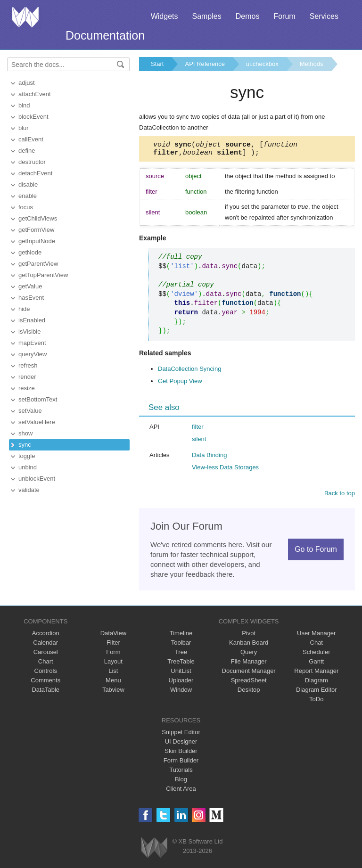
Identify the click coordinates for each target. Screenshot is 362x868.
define (27, 151)
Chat (317, 645)
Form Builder (181, 763)
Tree (181, 655)
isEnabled (32, 320)
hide (24, 309)
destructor (32, 162)
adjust (27, 83)
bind (24, 105)
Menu (113, 683)
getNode (30, 252)
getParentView (38, 264)
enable (28, 196)
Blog (181, 782)
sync (25, 445)
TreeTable (181, 664)
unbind (28, 467)
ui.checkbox (262, 64)
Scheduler (317, 655)
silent (199, 442)
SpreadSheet (249, 683)
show (25, 433)
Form (113, 655)
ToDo (316, 702)
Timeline (181, 636)
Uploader (181, 683)
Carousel (46, 655)
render (27, 377)
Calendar (45, 645)
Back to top (340, 496)
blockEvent (33, 117)
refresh (28, 365)
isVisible (29, 332)
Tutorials (181, 773)
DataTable (45, 692)
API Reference (205, 64)
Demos (248, 16)
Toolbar (181, 645)
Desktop (249, 692)
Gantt (316, 664)
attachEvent (35, 94)
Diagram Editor (317, 692)
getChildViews (38, 218)
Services (324, 16)
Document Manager (249, 674)
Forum (284, 16)
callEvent (31, 139)
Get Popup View (180, 384)
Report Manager (316, 674)
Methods (312, 64)
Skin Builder (181, 754)
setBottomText (38, 399)
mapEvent (32, 343)
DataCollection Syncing (189, 372)
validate (29, 490)
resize (27, 388)
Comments (45, 683)
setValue (30, 411)
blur (24, 128)
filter (198, 430)
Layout (113, 664)
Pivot (249, 636)
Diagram (317, 683)
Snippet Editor (181, 735)
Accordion (46, 636)
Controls (46, 674)
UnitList (181, 674)
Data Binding (209, 458)
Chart (46, 664)
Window (181, 692)
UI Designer (181, 744)
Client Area (181, 791)
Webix (154, 850)
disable (28, 184)
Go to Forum (316, 552)
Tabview (113, 692)
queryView (33, 354)
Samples (206, 16)
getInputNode (37, 241)
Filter (113, 645)
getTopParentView (43, 275)
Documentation (105, 35)
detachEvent (35, 173)
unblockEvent (37, 479)
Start (157, 64)
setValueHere (37, 422)
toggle (27, 456)
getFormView (36, 230)
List (113, 674)
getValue (30, 286)
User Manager (316, 636)
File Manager (249, 664)
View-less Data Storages (225, 470)
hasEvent (31, 298)
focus (26, 207)
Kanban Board (249, 645)
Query (249, 655)
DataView (113, 636)
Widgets (165, 16)
